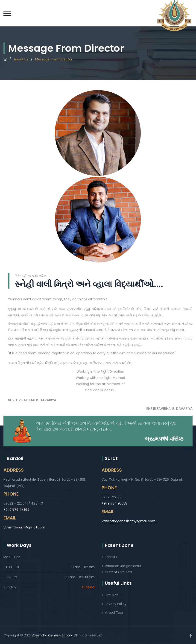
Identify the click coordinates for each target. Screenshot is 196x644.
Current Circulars (118, 572)
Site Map (112, 595)
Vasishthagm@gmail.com (24, 527)
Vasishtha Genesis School (52, 635)
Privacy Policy (116, 604)
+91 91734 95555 (114, 503)
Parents (111, 557)
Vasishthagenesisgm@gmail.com (129, 521)
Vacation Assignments (123, 566)
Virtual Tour (114, 613)
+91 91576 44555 (16, 510)
